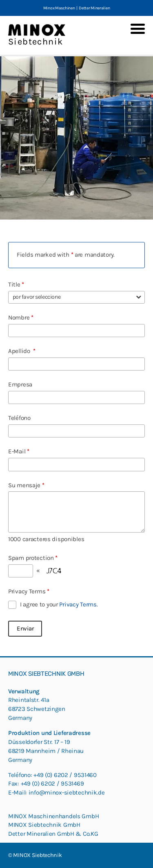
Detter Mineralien (94, 8)
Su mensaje (26, 485)
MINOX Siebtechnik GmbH (44, 825)
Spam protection (33, 558)
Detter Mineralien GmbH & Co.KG (53, 834)
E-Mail (19, 451)
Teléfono (19, 418)
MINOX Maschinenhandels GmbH (53, 816)
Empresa (20, 384)
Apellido (22, 351)
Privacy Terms (29, 591)
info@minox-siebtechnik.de (67, 793)
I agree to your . (59, 604)
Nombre (21, 317)
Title (16, 284)
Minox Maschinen (59, 8)
